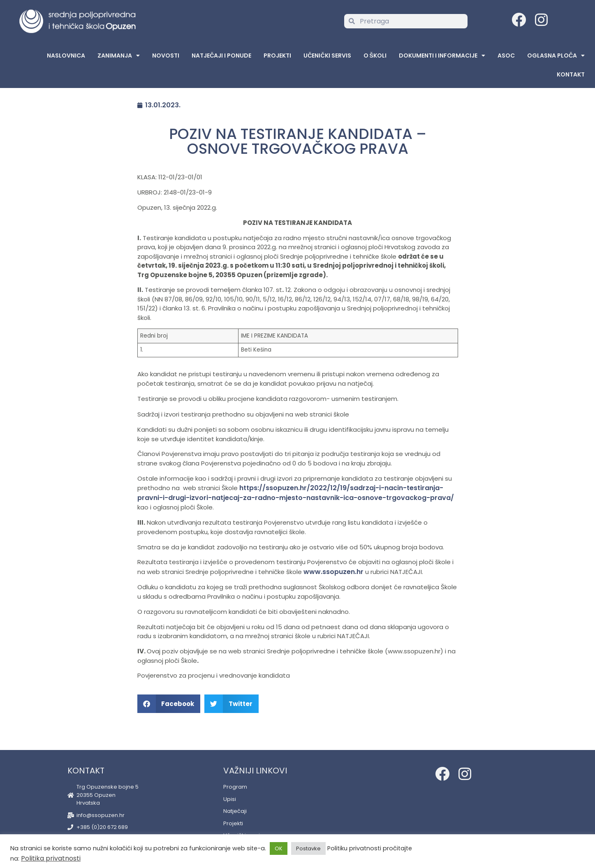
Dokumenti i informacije (442, 56)
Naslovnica (66, 56)
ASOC (506, 56)
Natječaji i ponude (221, 56)
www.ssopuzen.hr (333, 572)
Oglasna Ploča (556, 56)
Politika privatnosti (51, 858)
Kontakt (571, 74)
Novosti (166, 56)
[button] (169, 704)
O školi (375, 56)
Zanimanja (119, 56)
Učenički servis (327, 56)
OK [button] (279, 848)
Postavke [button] (308, 848)
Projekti (277, 56)
